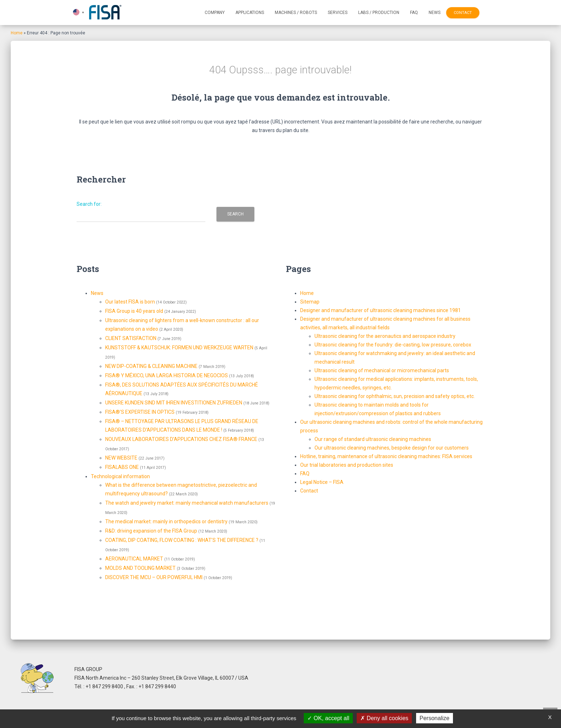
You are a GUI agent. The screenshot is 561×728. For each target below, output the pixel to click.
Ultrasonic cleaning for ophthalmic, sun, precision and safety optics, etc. (395, 396)
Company (215, 13)
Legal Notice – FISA (322, 482)
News (435, 13)
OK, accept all (328, 718)
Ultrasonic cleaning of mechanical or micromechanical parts (382, 370)
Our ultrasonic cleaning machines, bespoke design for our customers (392, 448)
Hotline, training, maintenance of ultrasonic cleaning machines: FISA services (386, 456)
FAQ (414, 13)
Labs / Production (379, 13)
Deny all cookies (384, 718)
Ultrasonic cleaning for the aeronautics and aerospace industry (385, 336)
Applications (250, 13)
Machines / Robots (296, 13)
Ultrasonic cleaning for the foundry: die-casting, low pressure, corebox (393, 345)
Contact (463, 13)
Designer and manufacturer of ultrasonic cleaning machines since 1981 (380, 310)
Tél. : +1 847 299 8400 (99, 686)
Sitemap (310, 302)
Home (17, 33)
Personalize (435, 718)
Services (338, 13)
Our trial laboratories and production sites (347, 465)
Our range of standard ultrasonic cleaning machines (373, 439)
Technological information (120, 476)
